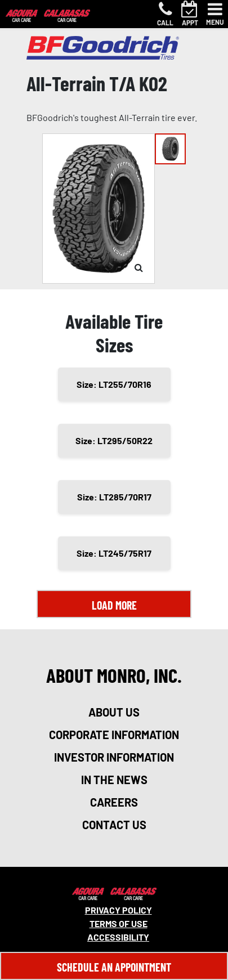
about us (114, 712)
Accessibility (118, 937)
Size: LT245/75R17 (114, 553)
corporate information (114, 735)
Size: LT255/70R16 (114, 384)
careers (114, 802)
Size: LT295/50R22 (114, 440)
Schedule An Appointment (114, 967)
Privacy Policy (119, 910)
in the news (114, 780)
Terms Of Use (119, 923)
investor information (114, 757)
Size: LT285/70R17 (114, 497)
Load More (114, 605)
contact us (114, 825)
